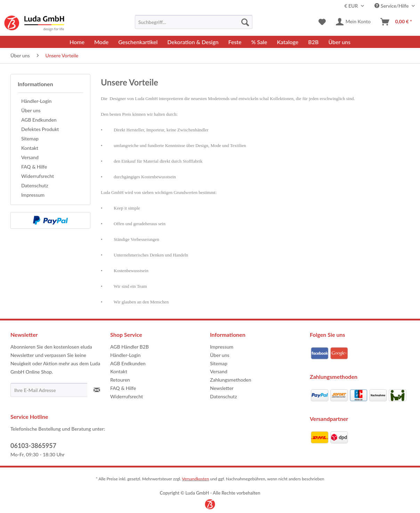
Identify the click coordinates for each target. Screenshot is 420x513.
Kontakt (30, 148)
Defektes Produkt (40, 129)
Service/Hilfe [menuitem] (392, 6)
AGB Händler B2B (130, 347)
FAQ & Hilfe (34, 167)
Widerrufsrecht (38, 176)
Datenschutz (35, 185)
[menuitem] (194, 22)
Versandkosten (195, 479)
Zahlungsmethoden (231, 380)
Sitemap (30, 139)
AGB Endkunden (39, 120)
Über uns (31, 110)
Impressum (33, 195)
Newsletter (222, 388)
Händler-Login (36, 101)
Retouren (120, 380)
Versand (30, 157)
